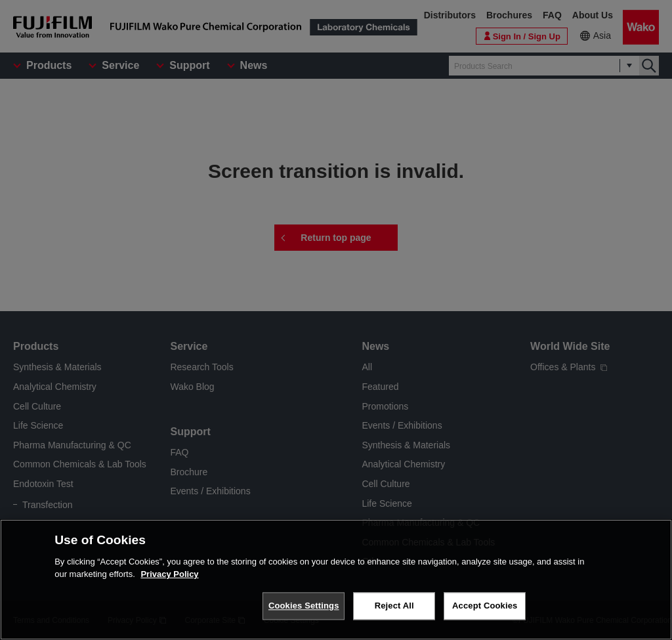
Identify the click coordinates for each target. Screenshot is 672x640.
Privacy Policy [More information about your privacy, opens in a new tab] (169, 574)
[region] (336, 580)
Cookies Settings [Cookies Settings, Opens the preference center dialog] (304, 606)
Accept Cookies (485, 606)
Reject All (394, 606)
